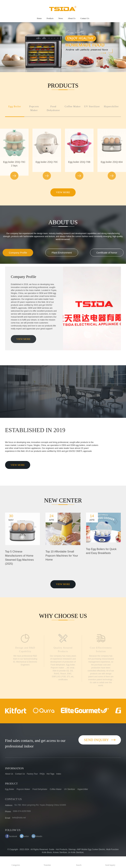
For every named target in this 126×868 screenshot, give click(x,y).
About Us (72, 18)
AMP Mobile (82, 849)
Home (39, 18)
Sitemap (72, 849)
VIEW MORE (63, 192)
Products (50, 18)
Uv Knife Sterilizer (76, 852)
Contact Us (85, 18)
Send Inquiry (100, 740)
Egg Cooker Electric (96, 849)
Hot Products (62, 849)
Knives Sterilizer (60, 852)
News (61, 18)
